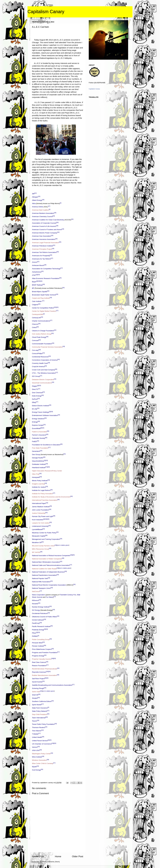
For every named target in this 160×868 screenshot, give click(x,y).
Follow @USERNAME (97, 83)
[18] (55, 213)
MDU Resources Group (40, 549)
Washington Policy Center (41, 754)
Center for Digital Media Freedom (44, 311)
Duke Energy (37, 396)
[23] (57, 307)
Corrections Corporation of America (45, 360)
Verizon (35, 747)
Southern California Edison (42, 702)
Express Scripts (38, 425)
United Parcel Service (40, 741)
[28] (49, 467)
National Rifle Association (41, 582)
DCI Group (36, 376)
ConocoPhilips (37, 353)
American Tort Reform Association (44, 252)
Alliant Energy (37, 200)
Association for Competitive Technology (46, 269)
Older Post (78, 856)
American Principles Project (42, 249)
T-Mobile (35, 734)
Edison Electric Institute (40, 406)
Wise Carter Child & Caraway (43, 763)
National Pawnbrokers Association (44, 575)
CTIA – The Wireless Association (44, 373)
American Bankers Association (43, 213)
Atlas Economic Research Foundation (46, 279)
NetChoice (36, 591)
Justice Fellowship (39, 513)
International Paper (39, 503)
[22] (55, 307)
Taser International (39, 718)
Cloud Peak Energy (39, 337)
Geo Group (36, 455)
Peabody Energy (38, 630)
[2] (61, 203)
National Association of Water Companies (47, 559)
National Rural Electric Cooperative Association (49, 585)
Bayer (34, 282)
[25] (48, 431)
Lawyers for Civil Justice (41, 523)
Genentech (36, 451)
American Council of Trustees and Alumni (47, 230)
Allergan (35, 197)
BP (33, 288)
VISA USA (36, 750)
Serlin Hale (36, 692)
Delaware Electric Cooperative (43, 380)
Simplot (35, 698)
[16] (43, 200)
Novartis (35, 604)
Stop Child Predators (39, 715)
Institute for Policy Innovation (42, 494)
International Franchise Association (45, 500)
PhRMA (35, 636)
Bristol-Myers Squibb (39, 292)
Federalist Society (38, 438)
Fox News (49, 597)
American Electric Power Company (45, 233)
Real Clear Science (39, 662)
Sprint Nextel (37, 705)
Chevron (35, 324)
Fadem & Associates (39, 432)
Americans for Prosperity (41, 256)
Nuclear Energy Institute (41, 607)
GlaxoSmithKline (38, 461)
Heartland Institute (39, 468)
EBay (34, 402)
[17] (49, 206)
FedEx (34, 442)
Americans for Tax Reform (41, 259)
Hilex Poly (36, 474)
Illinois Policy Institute (40, 481)
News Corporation (38, 595)
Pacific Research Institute (41, 626)
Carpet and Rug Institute (41, 298)
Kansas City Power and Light (42, 517)
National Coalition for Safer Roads (44, 569)
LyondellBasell (37, 530)
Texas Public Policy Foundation (43, 724)
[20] (60, 242)
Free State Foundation (40, 448)
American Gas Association (41, 236)
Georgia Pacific (37, 458)
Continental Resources (40, 357)
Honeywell (36, 477)
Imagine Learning (38, 484)
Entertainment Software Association (45, 415)
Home (58, 856)
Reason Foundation (39, 666)
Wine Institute (37, 757)
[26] (61, 444)
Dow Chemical (37, 393)
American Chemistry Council (42, 216)
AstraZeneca (37, 272)
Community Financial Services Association (47, 347)
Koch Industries (38, 520)
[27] (46, 467)
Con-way (35, 350)
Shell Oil (35, 695)
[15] (39, 196)
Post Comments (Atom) (51, 862)
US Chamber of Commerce (42, 744)
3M (33, 194)
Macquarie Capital (39, 536)
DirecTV (35, 389)
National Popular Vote (40, 578)
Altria (34, 203)
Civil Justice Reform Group (42, 334)
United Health (37, 737)
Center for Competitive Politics (43, 308)
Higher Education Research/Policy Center (47, 471)
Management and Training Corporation (46, 539)
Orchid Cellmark (38, 620)
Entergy (35, 422)
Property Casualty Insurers (42, 659)
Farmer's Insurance (39, 435)
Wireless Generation (39, 760)
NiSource (35, 600)
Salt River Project (38, 679)
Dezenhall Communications (42, 383)
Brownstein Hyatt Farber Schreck (44, 295)
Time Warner (37, 731)
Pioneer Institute (38, 646)
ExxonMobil (36, 428)
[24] (58, 359)
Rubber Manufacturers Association (44, 675)
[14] (35, 193)
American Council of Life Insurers (44, 226)
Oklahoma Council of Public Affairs (44, 617)
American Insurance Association (44, 239)
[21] (54, 245)
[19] (63, 229)
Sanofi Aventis (37, 682)
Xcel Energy (36, 770)
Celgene (35, 305)
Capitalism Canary (46, 12)
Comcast (35, 340)
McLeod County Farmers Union (43, 546)
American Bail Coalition (40, 210)
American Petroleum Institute (42, 246)
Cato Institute (37, 301)
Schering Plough (38, 688)
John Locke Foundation (40, 510)
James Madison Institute (41, 507)
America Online (38, 207)
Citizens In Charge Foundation (43, 331)
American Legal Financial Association (45, 243)
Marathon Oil (37, 543)
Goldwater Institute (39, 464)
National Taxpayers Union (41, 588)
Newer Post (38, 856)
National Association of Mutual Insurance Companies (51, 556)
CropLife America (38, 367)
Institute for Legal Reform (41, 490)
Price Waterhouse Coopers (42, 649)
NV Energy (36, 610)
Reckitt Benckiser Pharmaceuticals (44, 669)
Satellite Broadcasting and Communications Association (52, 685)
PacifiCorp (36, 623)
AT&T (34, 275)
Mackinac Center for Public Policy (44, 533)
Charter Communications (41, 321)
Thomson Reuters (38, 728)
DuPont (35, 399)
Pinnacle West (37, 643)
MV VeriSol (36, 552)
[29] (54, 516)
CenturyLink (36, 318)
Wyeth (34, 767)
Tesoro (34, 721)
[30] (63, 558)
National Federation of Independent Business (48, 572)
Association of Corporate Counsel (44, 223)
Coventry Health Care (40, 363)
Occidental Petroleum (40, 613)
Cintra (34, 327)
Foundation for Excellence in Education (46, 445)
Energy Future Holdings (41, 412)
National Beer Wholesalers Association (46, 562)
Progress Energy (38, 656)
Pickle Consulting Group (41, 639)
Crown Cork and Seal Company (43, 370)
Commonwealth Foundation (42, 344)
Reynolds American (39, 672)
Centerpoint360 (38, 314)
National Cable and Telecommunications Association (51, 565)
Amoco (34, 262)
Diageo (35, 386)
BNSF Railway (37, 285)
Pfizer (34, 633)
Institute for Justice (39, 487)
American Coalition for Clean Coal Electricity (48, 220)
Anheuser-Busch (38, 266)
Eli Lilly (34, 409)
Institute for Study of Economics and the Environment (51, 497)
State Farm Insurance (40, 708)
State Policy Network (39, 711)
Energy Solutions (38, 419)
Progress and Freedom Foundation (45, 653)
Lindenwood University (40, 526)
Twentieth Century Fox (68, 595)
